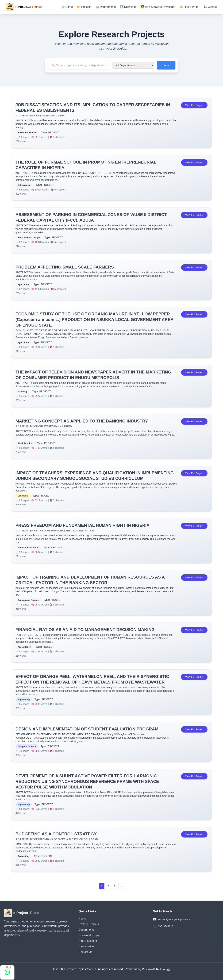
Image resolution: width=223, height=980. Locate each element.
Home (82, 919)
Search (167, 65)
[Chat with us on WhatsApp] (7, 972)
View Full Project (194, 105)
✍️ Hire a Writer (189, 7)
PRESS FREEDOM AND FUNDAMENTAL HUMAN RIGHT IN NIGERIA (82, 525)
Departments (87, 930)
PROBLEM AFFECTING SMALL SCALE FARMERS (65, 267)
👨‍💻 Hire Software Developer (158, 7)
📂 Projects (84, 7)
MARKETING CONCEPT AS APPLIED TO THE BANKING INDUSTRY (82, 421)
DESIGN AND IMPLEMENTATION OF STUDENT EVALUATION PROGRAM (87, 729)
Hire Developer (88, 941)
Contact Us (85, 952)
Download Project (89, 935)
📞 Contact (210, 7)
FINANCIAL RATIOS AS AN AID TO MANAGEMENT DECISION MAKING (85, 630)
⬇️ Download (128, 7)
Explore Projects (89, 924)
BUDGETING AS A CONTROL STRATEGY (56, 834)
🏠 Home (67, 7)
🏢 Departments (106, 7)
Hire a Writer (86, 946)
